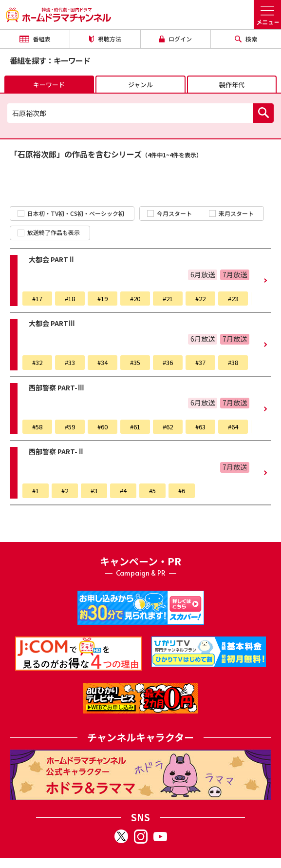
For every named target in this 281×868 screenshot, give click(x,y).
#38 (233, 362)
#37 (200, 362)
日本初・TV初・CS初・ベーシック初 (71, 213)
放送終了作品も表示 (49, 232)
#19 (103, 299)
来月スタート (231, 213)
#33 (70, 362)
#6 (182, 491)
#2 (65, 491)
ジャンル (140, 85)
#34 (103, 362)
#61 (135, 427)
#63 (200, 427)
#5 (152, 491)
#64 (233, 427)
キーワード (49, 85)
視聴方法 (105, 39)
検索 (246, 39)
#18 (70, 299)
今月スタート (169, 213)
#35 (135, 362)
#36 (168, 362)
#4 (123, 491)
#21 (168, 299)
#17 (37, 299)
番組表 (35, 39)
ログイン (175, 39)
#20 (135, 299)
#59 (70, 427)
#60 (103, 427)
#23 (233, 299)
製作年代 (232, 85)
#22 (200, 299)
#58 (37, 427)
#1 (36, 491)
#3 (94, 491)
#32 (37, 362)
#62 (168, 427)
